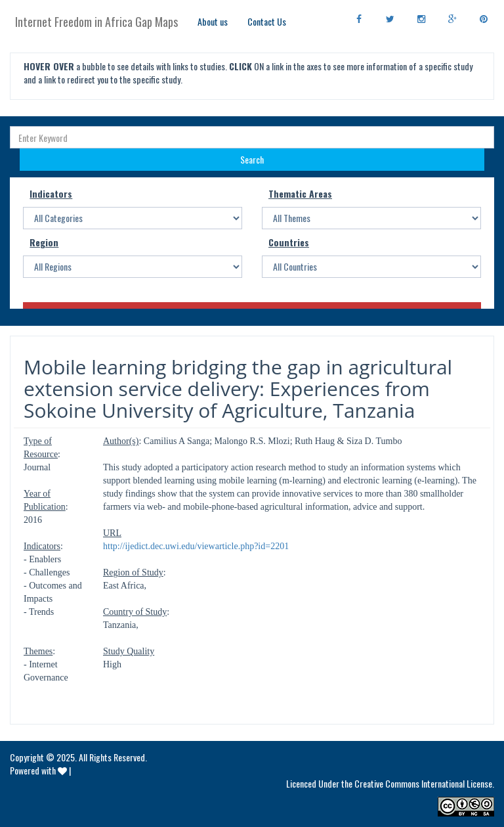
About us (213, 21)
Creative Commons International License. (424, 783)
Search (252, 159)
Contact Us (267, 21)
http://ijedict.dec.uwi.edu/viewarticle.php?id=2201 (196, 546)
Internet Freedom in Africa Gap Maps (96, 22)
